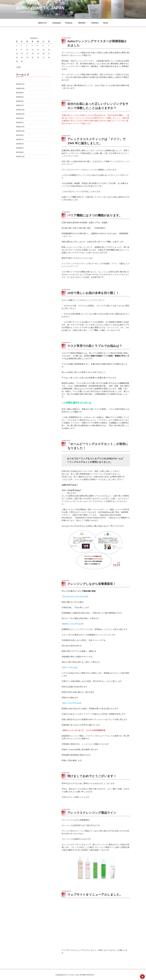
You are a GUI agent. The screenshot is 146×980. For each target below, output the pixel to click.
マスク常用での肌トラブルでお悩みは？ (95, 346)
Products (70, 23)
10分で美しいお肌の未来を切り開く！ (93, 293)
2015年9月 (20, 135)
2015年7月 (20, 140)
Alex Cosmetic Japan (40, 8)
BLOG (106, 23)
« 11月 (18, 67)
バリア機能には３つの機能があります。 (95, 215)
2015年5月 (20, 148)
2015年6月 (20, 144)
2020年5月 (20, 97)
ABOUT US (43, 23)
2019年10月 (20, 114)
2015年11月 (20, 127)
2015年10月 (20, 131)
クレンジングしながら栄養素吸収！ (92, 584)
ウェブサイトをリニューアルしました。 (95, 895)
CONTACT (95, 23)
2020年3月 (20, 101)
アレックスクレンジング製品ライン (92, 813)
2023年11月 (20, 84)
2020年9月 (20, 93)
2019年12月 (20, 110)
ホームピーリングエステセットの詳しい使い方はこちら (84, 526)
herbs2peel (57, 23)
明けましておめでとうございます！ (92, 776)
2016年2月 (20, 118)
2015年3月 (20, 152)
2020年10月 (20, 88)
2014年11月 (20, 156)
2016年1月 (20, 122)
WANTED (83, 23)
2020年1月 (20, 105)
